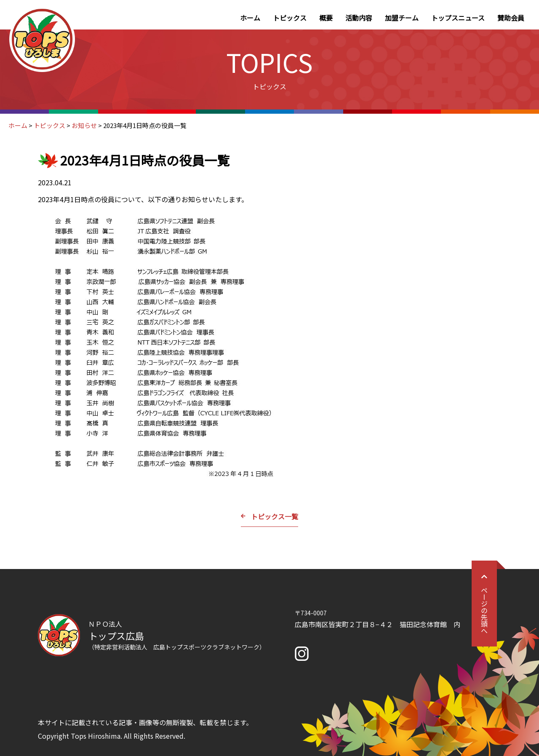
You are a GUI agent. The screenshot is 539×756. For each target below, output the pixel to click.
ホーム (250, 18)
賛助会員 (511, 18)
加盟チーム (402, 18)
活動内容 (359, 18)
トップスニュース (458, 18)
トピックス (290, 18)
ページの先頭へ (484, 604)
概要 (326, 18)
